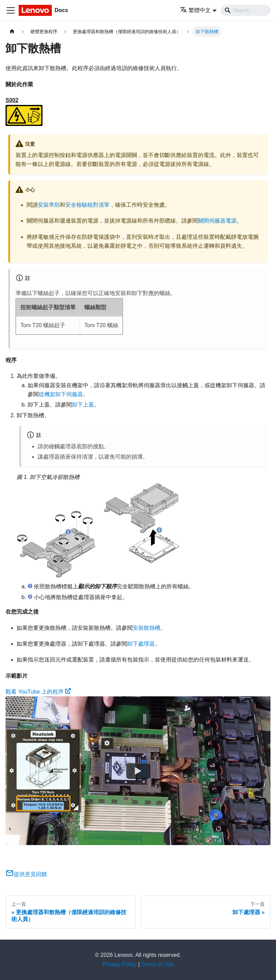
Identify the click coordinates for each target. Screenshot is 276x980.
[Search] (246, 10)
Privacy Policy (120, 964)
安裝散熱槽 (146, 628)
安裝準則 (49, 205)
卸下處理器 (141, 644)
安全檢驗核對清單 (87, 205)
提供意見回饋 (26, 874)
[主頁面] (12, 32)
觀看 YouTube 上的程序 (38, 692)
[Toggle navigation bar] (11, 10)
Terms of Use (158, 964)
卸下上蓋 (83, 405)
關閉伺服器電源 (217, 221)
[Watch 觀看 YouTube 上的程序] (138, 771)
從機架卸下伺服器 (61, 394)
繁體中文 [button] (195, 10)
